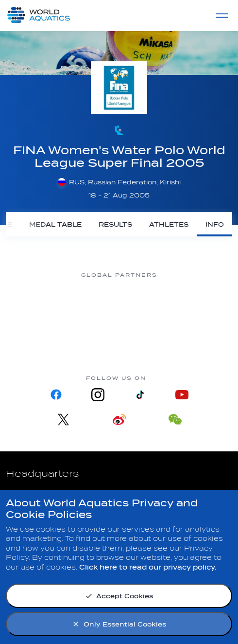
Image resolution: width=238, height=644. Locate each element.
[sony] (199, 301)
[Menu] (222, 16)
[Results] (115, 224)
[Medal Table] (55, 224)
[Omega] (146, 301)
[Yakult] (119, 338)
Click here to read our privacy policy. (148, 567)
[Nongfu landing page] (92, 301)
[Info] (214, 224)
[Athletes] (169, 224)
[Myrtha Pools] (39, 301)
